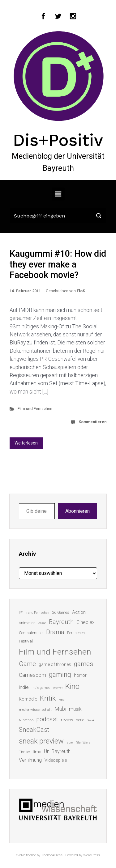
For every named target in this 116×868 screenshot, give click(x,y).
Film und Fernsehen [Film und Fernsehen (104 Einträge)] (55, 652)
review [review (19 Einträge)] (67, 720)
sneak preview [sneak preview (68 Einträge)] (41, 741)
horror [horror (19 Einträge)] (80, 675)
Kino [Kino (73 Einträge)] (72, 686)
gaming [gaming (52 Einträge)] (60, 674)
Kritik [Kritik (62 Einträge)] (48, 698)
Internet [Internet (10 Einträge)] (58, 688)
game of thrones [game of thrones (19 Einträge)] (55, 664)
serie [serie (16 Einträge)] (80, 720)
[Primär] (58, 194)
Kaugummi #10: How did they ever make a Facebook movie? (58, 264)
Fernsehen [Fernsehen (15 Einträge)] (76, 633)
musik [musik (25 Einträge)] (75, 709)
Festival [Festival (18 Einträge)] (26, 641)
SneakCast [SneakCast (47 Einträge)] (34, 730)
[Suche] (58, 216)
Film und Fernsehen (35, 409)
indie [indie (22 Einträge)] (24, 687)
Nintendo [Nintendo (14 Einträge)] (26, 720)
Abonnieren (77, 511)
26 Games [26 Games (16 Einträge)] (61, 612)
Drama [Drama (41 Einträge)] (55, 632)
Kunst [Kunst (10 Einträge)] (62, 699)
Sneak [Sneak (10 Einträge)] (91, 720)
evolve (21, 855)
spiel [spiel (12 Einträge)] (70, 742)
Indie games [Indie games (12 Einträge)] (41, 688)
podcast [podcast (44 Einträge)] (47, 719)
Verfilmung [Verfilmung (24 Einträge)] (30, 760)
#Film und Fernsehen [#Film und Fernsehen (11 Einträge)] (34, 613)
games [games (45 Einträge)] (84, 664)
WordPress (92, 855)
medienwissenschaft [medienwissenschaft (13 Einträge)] (35, 710)
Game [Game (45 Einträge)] (27, 664)
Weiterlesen (26, 443)
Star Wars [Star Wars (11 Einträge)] (83, 742)
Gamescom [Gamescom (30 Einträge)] (32, 675)
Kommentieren (92, 422)
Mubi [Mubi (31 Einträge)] (60, 709)
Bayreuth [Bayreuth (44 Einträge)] (61, 622)
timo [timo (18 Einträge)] (37, 752)
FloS (81, 291)
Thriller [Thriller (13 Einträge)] (24, 752)
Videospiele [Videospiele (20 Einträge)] (56, 760)
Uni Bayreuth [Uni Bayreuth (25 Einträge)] (57, 751)
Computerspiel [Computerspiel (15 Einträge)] (31, 633)
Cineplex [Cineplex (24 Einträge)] (86, 622)
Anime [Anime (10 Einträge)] (42, 623)
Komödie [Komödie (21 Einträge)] (28, 699)
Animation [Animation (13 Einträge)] (27, 623)
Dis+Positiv (58, 140)
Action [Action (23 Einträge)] (79, 612)
